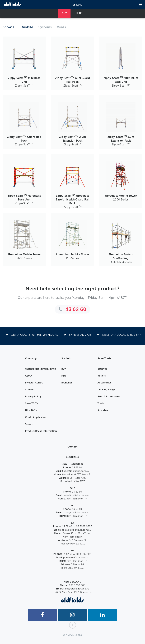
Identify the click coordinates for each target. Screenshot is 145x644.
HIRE (79, 13)
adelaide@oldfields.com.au (76, 530)
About (29, 376)
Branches (67, 383)
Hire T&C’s (31, 410)
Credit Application (36, 417)
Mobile (27, 27)
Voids (61, 27)
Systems (45, 27)
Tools (101, 403)
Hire (64, 376)
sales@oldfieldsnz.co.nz (76, 589)
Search (29, 424)
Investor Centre (34, 383)
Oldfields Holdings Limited (41, 369)
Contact (30, 390)
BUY (64, 13)
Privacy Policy (33, 397)
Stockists (103, 410)
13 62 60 (78, 5)
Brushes (102, 369)
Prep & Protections (109, 397)
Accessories (104, 383)
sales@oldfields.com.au (76, 471)
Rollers (102, 376)
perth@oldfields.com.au (76, 558)
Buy (64, 369)
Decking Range (106, 390)
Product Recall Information (41, 431)
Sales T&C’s (32, 403)
